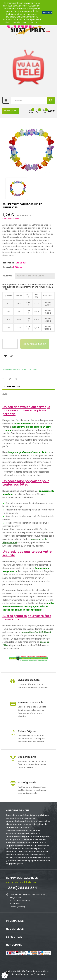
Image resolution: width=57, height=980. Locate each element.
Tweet (11, 379)
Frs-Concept (40, 974)
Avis (5, 394)
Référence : (9, 263)
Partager (5, 379)
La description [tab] (11, 387)
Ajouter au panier (35, 344)
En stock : (8, 267)
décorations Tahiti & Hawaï (36, 632)
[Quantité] (10, 344)
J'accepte (47, 13)
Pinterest (18, 379)
